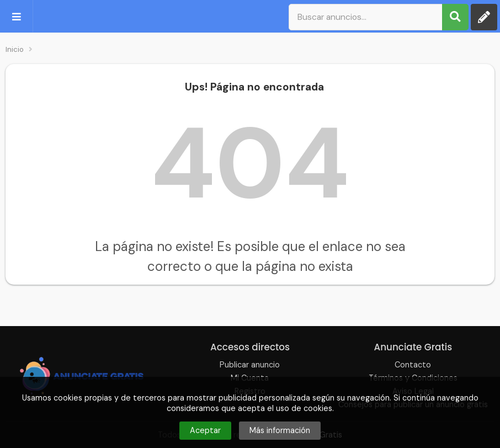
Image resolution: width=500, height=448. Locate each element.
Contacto (413, 365)
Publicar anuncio (250, 365)
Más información (280, 430)
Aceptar (205, 430)
